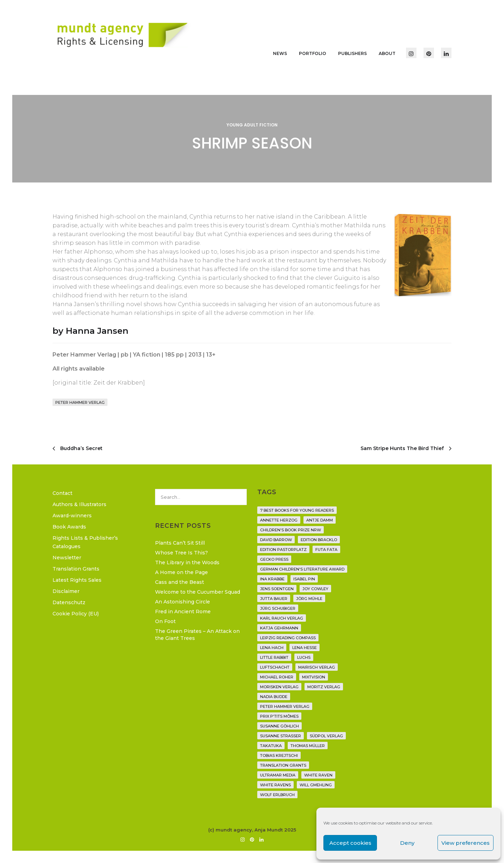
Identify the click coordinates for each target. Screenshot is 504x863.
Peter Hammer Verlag (80, 402)
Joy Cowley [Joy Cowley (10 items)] (315, 589)
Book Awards (69, 527)
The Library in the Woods (187, 562)
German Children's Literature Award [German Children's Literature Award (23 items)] (302, 569)
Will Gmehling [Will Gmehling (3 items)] (316, 785)
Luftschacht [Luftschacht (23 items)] (275, 667)
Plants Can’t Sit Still (180, 543)
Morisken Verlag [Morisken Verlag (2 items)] (279, 687)
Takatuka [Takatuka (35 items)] (271, 746)
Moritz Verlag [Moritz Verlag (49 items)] (324, 687)
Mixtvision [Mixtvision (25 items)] (314, 677)
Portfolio (313, 53)
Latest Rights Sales (77, 580)
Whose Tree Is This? (181, 553)
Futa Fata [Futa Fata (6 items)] (326, 550)
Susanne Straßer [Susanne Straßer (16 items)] (281, 736)
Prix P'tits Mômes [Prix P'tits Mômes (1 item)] (279, 716)
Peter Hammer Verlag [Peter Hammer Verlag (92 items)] (285, 706)
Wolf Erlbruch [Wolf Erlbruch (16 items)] (277, 795)
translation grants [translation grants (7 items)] (283, 765)
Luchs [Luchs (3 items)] (304, 657)
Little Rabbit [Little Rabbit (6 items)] (274, 657)
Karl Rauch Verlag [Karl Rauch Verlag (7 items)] (282, 618)
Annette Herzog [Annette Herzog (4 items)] (279, 520)
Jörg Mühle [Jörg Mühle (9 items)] (309, 599)
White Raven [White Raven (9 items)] (318, 775)
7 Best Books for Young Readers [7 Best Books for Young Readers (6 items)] (297, 510)
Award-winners (72, 516)
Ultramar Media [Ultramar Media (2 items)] (278, 775)
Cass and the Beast (180, 582)
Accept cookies (350, 843)
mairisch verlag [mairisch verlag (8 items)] (317, 667)
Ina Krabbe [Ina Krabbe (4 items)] (272, 579)
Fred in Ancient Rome (183, 612)
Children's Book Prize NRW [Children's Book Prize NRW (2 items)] (290, 530)
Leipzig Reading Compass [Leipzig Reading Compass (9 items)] (288, 638)
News (280, 53)
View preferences (465, 843)
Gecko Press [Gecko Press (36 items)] (274, 559)
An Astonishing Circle (183, 602)
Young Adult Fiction (252, 125)
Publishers (352, 53)
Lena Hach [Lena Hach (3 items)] (272, 648)
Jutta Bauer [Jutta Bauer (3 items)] (274, 599)
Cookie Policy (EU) (76, 614)
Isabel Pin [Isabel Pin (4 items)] (304, 579)
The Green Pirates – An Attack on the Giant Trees (197, 635)
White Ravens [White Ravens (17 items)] (275, 785)
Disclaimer (66, 591)
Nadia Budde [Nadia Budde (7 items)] (274, 697)
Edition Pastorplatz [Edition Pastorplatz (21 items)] (283, 550)
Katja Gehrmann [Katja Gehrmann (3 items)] (279, 628)
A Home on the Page (181, 572)
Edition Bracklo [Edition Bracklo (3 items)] (319, 540)
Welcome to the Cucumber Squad (198, 592)
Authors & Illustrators (79, 504)
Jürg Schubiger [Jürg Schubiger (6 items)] (278, 608)
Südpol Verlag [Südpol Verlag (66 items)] (326, 736)
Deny (407, 843)
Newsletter (67, 558)
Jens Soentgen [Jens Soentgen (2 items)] (277, 589)
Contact (62, 493)
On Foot (165, 621)
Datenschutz (69, 602)
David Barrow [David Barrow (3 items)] (276, 540)
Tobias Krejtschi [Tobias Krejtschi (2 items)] (279, 755)
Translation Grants (76, 569)
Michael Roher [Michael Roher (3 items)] (277, 677)
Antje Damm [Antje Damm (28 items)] (320, 520)
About (387, 53)
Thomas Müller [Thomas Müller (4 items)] (308, 746)
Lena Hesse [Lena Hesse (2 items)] (304, 648)
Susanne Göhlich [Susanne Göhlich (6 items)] (279, 726)
